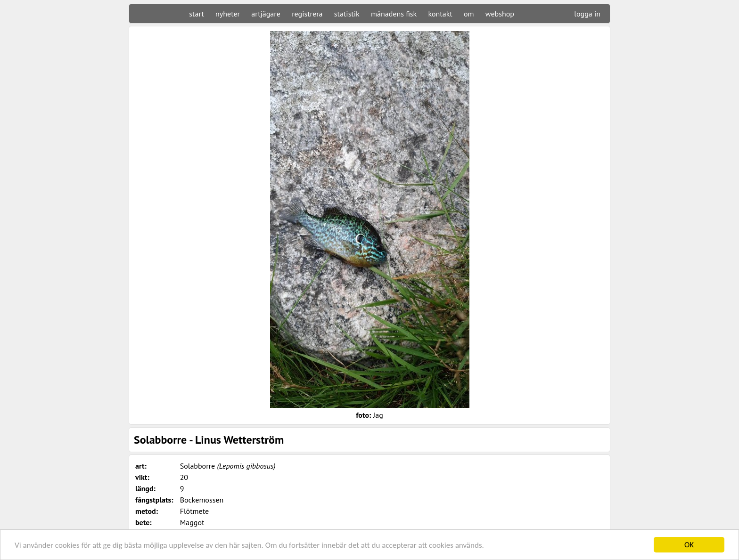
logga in (587, 14)
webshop (500, 14)
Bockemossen (202, 500)
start (196, 14)
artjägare (266, 14)
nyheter (228, 14)
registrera (307, 14)
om (469, 14)
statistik (347, 14)
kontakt (440, 14)
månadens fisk (394, 14)
